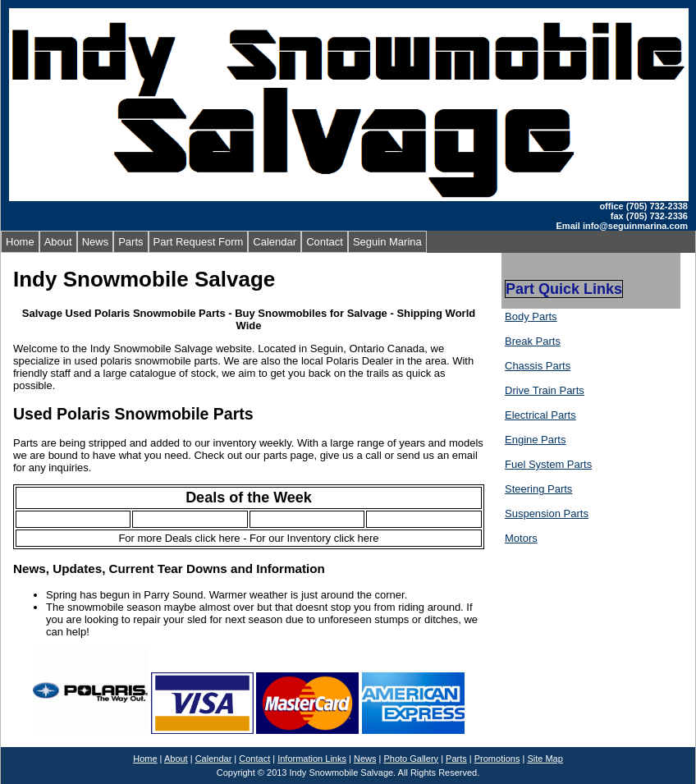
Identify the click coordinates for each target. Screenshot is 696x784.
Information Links (312, 759)
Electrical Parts (540, 415)
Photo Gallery (411, 759)
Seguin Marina (387, 242)
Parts (130, 242)
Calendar (275, 242)
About (58, 242)
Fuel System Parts (548, 464)
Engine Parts (535, 440)
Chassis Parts (538, 366)
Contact (325, 242)
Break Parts (533, 341)
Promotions (497, 759)
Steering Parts (538, 489)
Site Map (545, 759)
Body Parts (531, 316)
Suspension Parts (547, 513)
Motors (521, 538)
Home (20, 242)
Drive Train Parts (545, 390)
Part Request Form (199, 242)
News (96, 242)
